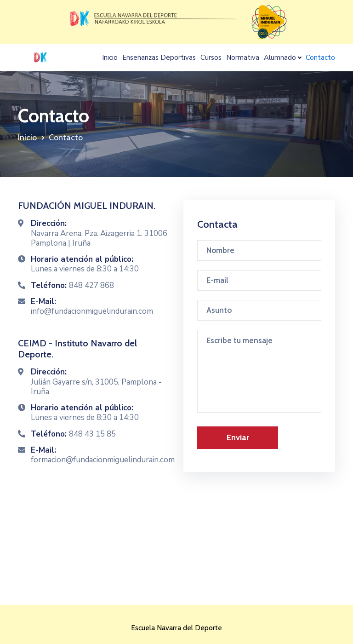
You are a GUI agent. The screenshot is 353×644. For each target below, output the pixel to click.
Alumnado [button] (280, 58)
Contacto (320, 58)
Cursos (211, 58)
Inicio (110, 58)
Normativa (243, 58)
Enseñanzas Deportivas (159, 58)
